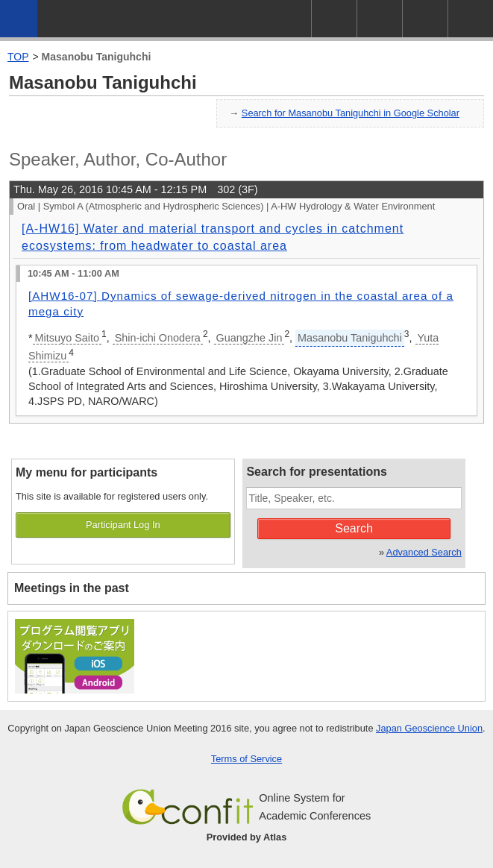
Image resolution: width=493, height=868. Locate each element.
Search (354, 528)
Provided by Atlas (247, 837)
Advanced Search (424, 552)
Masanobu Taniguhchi (97, 57)
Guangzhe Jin (249, 338)
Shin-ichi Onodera (158, 338)
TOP (18, 57)
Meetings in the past (72, 588)
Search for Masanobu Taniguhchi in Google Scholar (351, 113)
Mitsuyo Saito (67, 338)
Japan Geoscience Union (429, 728)
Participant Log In (123, 525)
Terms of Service (246, 759)
